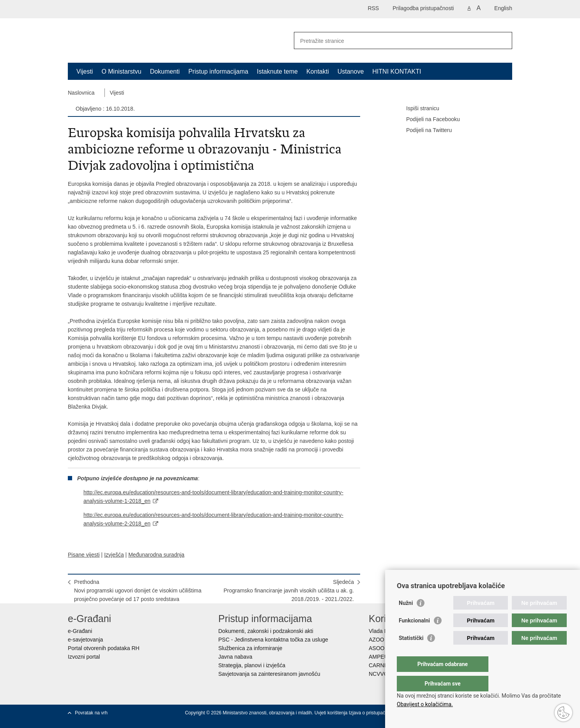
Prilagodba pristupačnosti (423, 8)
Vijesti (85, 71)
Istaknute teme (277, 71)
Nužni (406, 619)
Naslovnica (81, 93)
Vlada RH (380, 631)
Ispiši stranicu (417, 109)
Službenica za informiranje (250, 648)
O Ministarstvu (121, 71)
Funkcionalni (414, 636)
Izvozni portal (84, 657)
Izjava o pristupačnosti (372, 713)
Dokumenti (165, 71)
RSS (373, 8)
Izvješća (114, 555)
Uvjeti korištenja (332, 713)
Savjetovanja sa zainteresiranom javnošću (269, 674)
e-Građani (80, 631)
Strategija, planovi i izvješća (252, 665)
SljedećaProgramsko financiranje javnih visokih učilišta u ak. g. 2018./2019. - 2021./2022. (289, 591)
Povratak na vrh (91, 713)
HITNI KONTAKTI (397, 71)
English (503, 8)
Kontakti (318, 71)
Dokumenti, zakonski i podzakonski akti (266, 631)
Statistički (411, 654)
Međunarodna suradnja (156, 555)
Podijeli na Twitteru (424, 130)
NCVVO (378, 674)
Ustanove (351, 71)
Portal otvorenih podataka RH (104, 648)
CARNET (380, 665)
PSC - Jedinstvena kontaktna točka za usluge (273, 640)
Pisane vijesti (84, 555)
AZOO (377, 640)
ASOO (377, 648)
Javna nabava (235, 657)
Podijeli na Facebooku (428, 120)
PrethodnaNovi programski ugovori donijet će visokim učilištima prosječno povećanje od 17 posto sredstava (138, 591)
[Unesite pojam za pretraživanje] (395, 41)
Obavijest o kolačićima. (425, 704)
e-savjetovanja (85, 640)
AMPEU (378, 657)
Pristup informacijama (218, 71)
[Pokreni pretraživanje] (503, 41)
